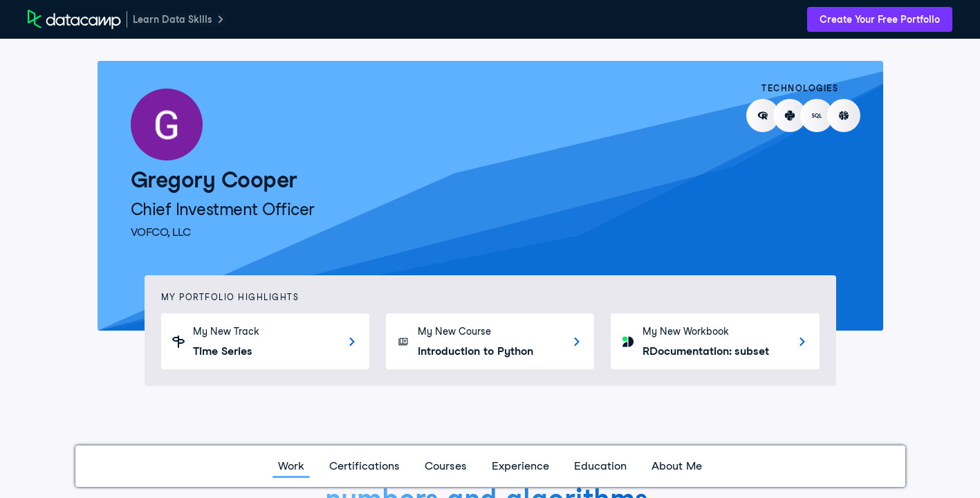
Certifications (364, 466)
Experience (520, 466)
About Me (677, 466)
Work (291, 466)
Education (600, 466)
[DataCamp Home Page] (74, 19)
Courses (446, 466)
